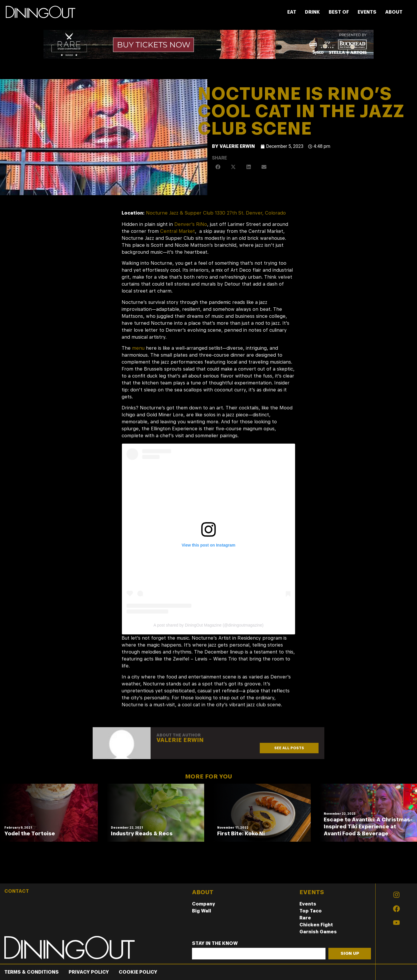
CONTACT (17, 891)
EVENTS (367, 12)
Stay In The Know (215, 944)
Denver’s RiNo (191, 224)
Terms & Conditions (32, 972)
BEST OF (339, 12)
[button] (218, 167)
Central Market (178, 231)
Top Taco (311, 911)
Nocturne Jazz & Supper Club (180, 213)
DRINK (312, 12)
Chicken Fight (316, 925)
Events (308, 904)
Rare (305, 918)
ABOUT (394, 12)
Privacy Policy (89, 972)
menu (138, 348)
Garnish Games (318, 932)
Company (204, 904)
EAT (292, 12)
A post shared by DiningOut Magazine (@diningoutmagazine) (209, 625)
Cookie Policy (138, 972)
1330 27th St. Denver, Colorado (250, 213)
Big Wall (202, 911)
